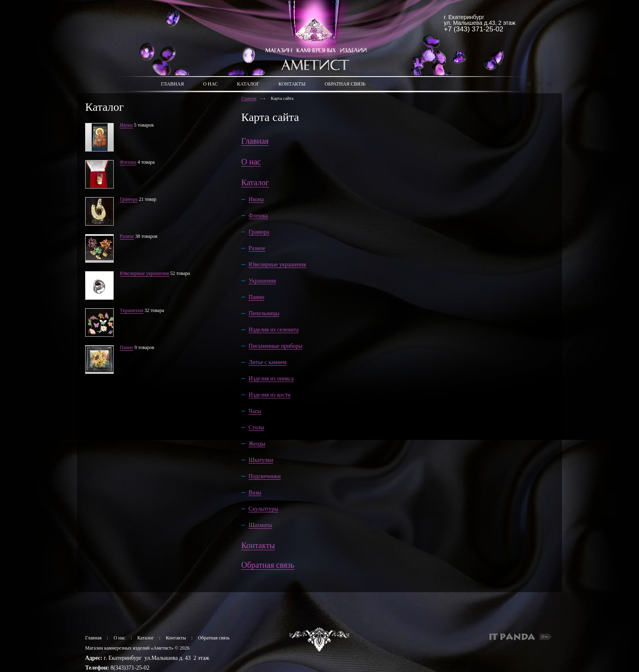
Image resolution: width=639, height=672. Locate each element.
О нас (251, 162)
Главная (249, 98)
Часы (255, 411)
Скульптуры (263, 509)
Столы (256, 427)
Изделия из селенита (274, 330)
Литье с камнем (268, 362)
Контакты (258, 545)
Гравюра (129, 199)
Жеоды (257, 444)
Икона (126, 125)
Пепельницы (264, 313)
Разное (127, 236)
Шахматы (260, 525)
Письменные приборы (275, 346)
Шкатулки (261, 460)
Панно (127, 347)
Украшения (132, 310)
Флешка (128, 162)
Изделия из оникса (271, 379)
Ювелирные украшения (144, 273)
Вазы (255, 493)
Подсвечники (265, 476)
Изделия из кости (270, 395)
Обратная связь (268, 565)
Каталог (255, 182)
